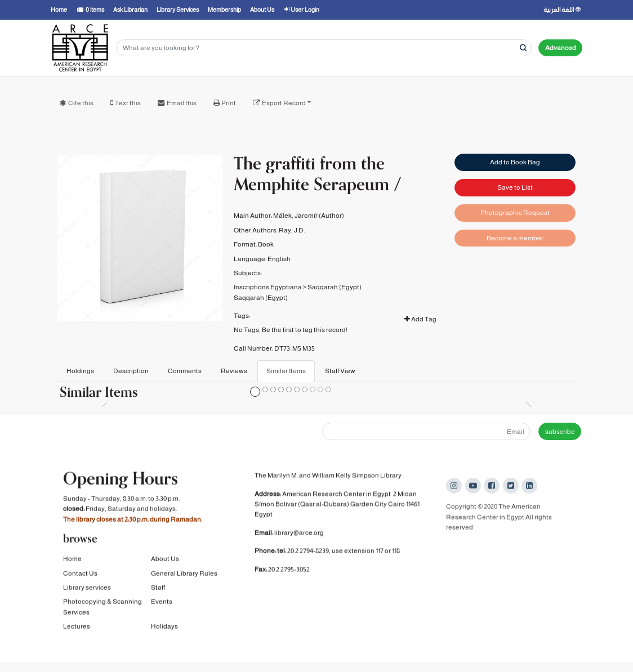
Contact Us (80, 575)
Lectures (77, 629)
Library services (87, 590)
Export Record (284, 103)
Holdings (80, 371)
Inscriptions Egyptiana (268, 287)
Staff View (340, 371)
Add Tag (420, 319)
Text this (128, 103)
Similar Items (286, 371)
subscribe (560, 432)
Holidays (164, 629)
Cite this (81, 103)
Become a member (515, 238)
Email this (182, 103)
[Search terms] (324, 48)
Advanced (561, 48)
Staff (158, 590)
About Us (165, 561)
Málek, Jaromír (295, 216)
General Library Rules (184, 575)
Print (229, 103)
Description (131, 371)
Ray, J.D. (292, 230)
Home (72, 561)
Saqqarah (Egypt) (335, 287)
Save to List (515, 187)
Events (162, 604)
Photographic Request (515, 213)
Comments (185, 371)
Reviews (234, 371)
